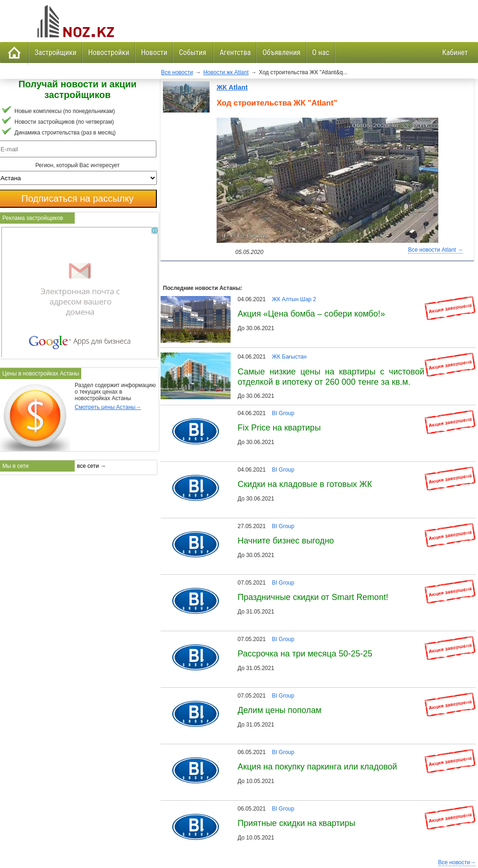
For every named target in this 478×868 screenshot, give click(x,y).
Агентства (235, 53)
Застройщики (56, 53)
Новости (154, 53)
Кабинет (455, 53)
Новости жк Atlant (226, 72)
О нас (321, 53)
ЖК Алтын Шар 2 (294, 299)
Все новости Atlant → (436, 250)
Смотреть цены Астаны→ (108, 407)
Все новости (177, 72)
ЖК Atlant (232, 87)
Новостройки (109, 53)
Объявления (281, 53)
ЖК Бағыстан (289, 357)
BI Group (283, 413)
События (193, 53)
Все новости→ (457, 862)
